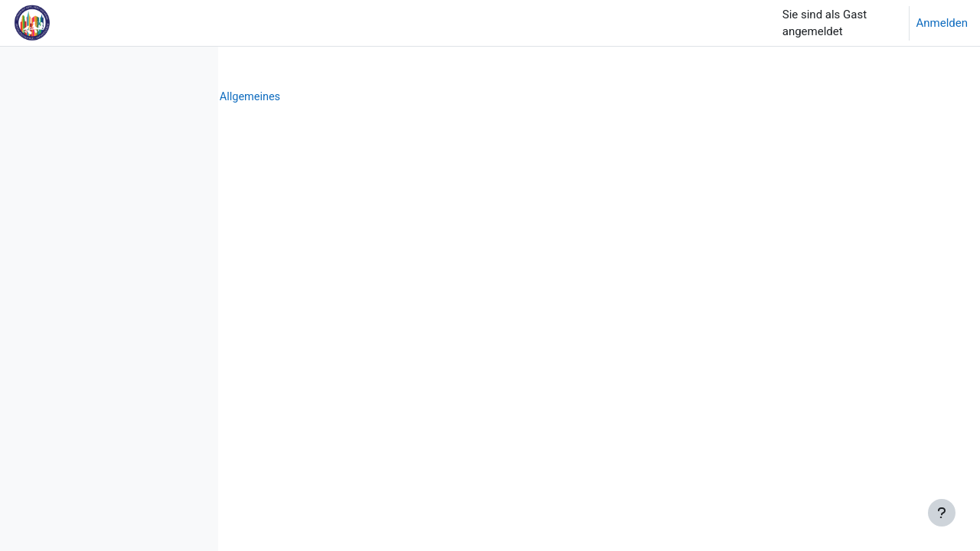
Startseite (273, 97)
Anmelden (942, 23)
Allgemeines (488, 97)
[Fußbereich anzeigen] (942, 513)
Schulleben (343, 97)
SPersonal (413, 97)
